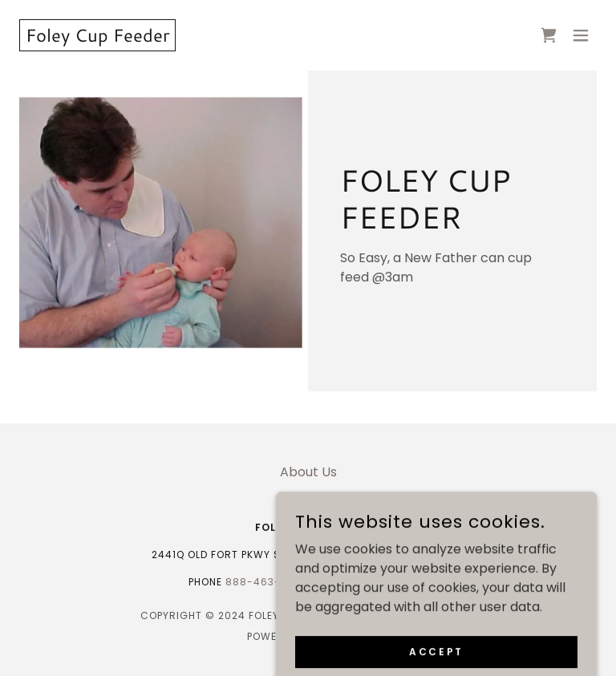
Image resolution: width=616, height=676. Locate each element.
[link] (97, 37)
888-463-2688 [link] (267, 582)
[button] (581, 35)
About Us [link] (308, 472)
